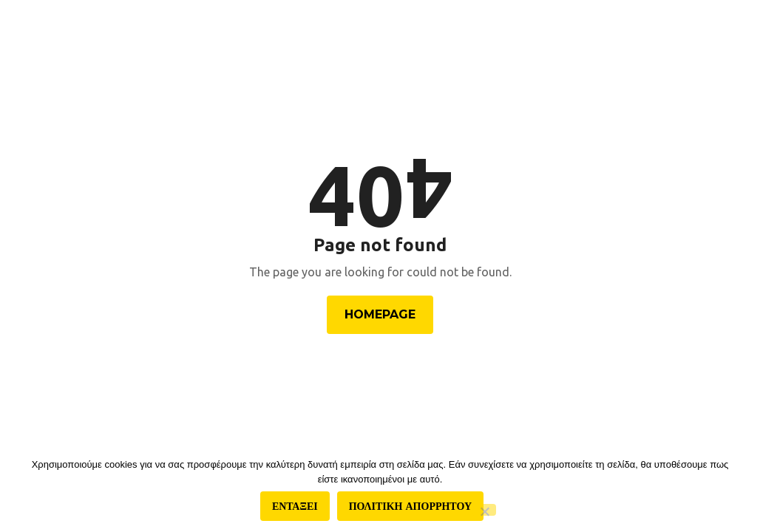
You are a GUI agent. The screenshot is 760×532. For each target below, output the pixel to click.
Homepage (380, 314)
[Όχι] (484, 510)
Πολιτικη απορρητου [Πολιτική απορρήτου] (410, 506)
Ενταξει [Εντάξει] (295, 506)
